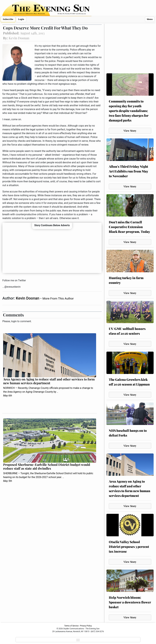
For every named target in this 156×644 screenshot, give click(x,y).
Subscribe (8, 19)
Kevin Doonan (28, 298)
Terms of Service (71, 626)
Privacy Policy (86, 626)
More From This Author (58, 298)
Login (21, 19)
